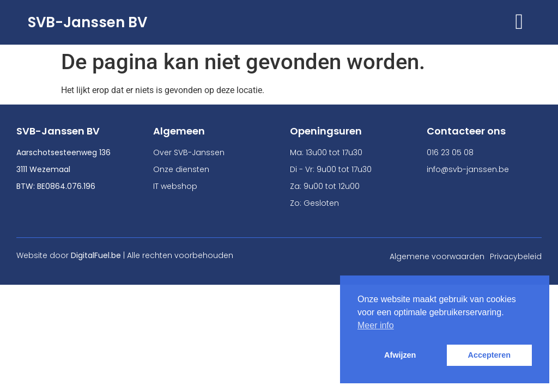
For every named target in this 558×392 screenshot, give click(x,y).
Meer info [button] (376, 325)
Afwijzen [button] (400, 355)
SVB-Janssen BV (87, 22)
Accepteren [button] (489, 355)
